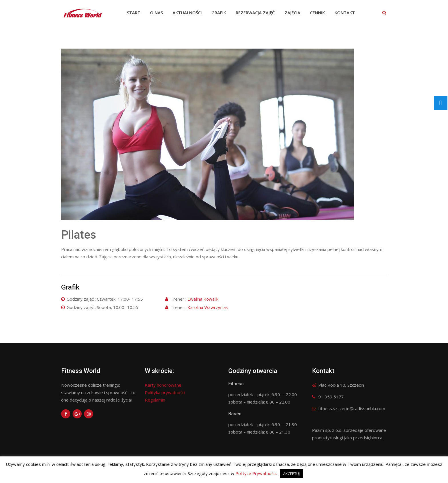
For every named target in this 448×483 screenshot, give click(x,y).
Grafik (219, 13)
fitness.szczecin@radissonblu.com (352, 408)
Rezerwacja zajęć (255, 13)
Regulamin (155, 400)
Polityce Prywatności (256, 473)
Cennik (317, 13)
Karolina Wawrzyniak (208, 307)
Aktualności (187, 13)
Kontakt (345, 13)
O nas (156, 13)
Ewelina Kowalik (203, 299)
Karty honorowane (163, 385)
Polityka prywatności (165, 392)
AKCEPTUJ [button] (291, 474)
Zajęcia (292, 13)
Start (134, 13)
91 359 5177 (331, 397)
